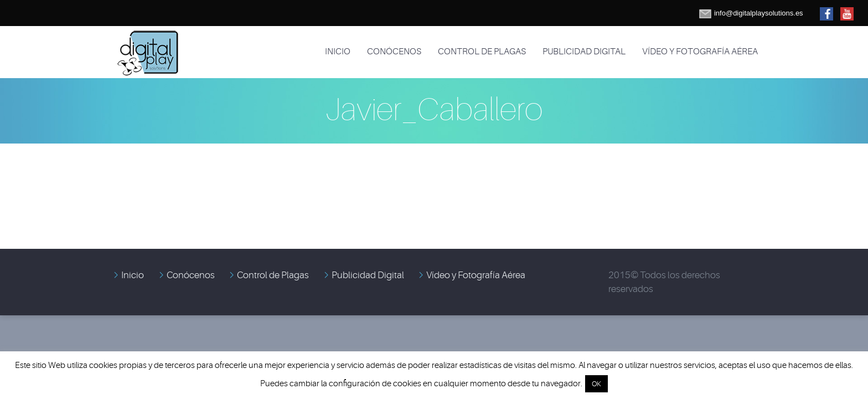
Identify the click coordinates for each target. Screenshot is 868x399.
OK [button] (596, 384)
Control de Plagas (482, 52)
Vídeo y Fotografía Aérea (700, 52)
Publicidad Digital (584, 52)
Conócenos (394, 52)
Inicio (338, 52)
